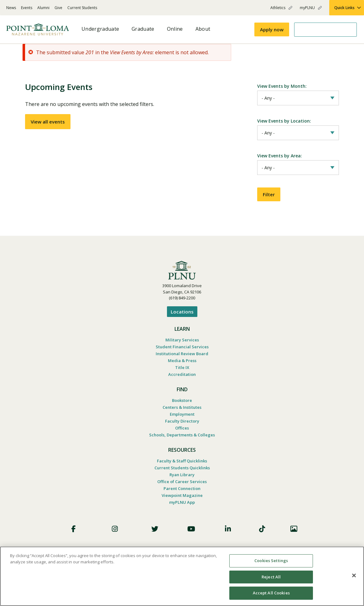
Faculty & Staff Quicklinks (182, 458)
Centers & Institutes (182, 404)
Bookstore (182, 398)
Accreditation (182, 372)
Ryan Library (182, 472)
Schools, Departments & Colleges (182, 432)
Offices (182, 425)
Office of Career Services (182, 479)
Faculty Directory (182, 418)
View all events (48, 122)
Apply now (272, 29)
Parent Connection (182, 486)
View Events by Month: (282, 86)
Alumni (43, 8)
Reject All (271, 577)
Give (58, 8)
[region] (182, 576)
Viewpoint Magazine (182, 493)
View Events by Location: (284, 120)
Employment (182, 411)
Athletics (278, 8)
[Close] (354, 576)
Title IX (182, 365)
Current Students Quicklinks (182, 465)
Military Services (182, 337)
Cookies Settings (271, 561)
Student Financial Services (182, 344)
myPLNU (307, 8)
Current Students (82, 8)
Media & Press (182, 358)
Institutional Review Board (182, 351)
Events (27, 8)
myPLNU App (182, 499)
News (11, 8)
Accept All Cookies (271, 593)
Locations (182, 309)
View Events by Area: (280, 154)
